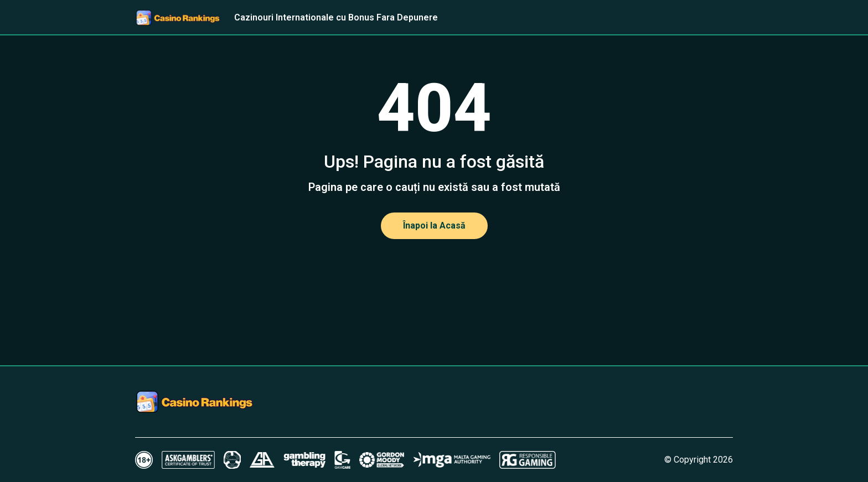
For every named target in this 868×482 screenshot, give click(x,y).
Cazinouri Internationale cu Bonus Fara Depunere (336, 17)
